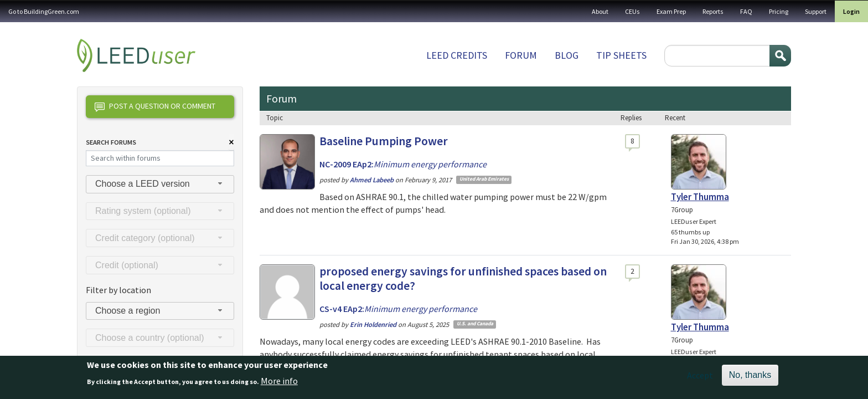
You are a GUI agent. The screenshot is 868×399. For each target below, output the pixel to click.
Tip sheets (621, 55)
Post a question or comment (155, 107)
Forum (521, 55)
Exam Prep (671, 11)
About (600, 11)
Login (851, 11)
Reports (713, 11)
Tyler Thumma (700, 197)
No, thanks (750, 379)
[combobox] (160, 184)
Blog (567, 55)
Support (816, 11)
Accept (700, 379)
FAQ (746, 11)
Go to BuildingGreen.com (44, 11)
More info (279, 384)
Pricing (779, 11)
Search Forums (111, 142)
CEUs (632, 11)
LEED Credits (457, 55)
